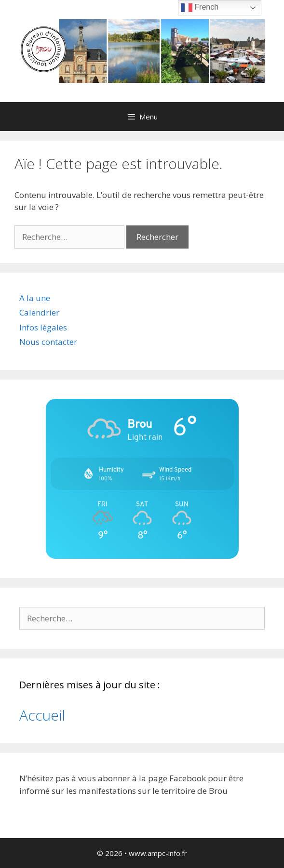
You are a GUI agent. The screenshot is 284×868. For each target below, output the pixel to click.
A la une (35, 298)
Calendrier (39, 312)
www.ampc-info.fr (158, 853)
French (200, 8)
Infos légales (43, 327)
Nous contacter (48, 342)
